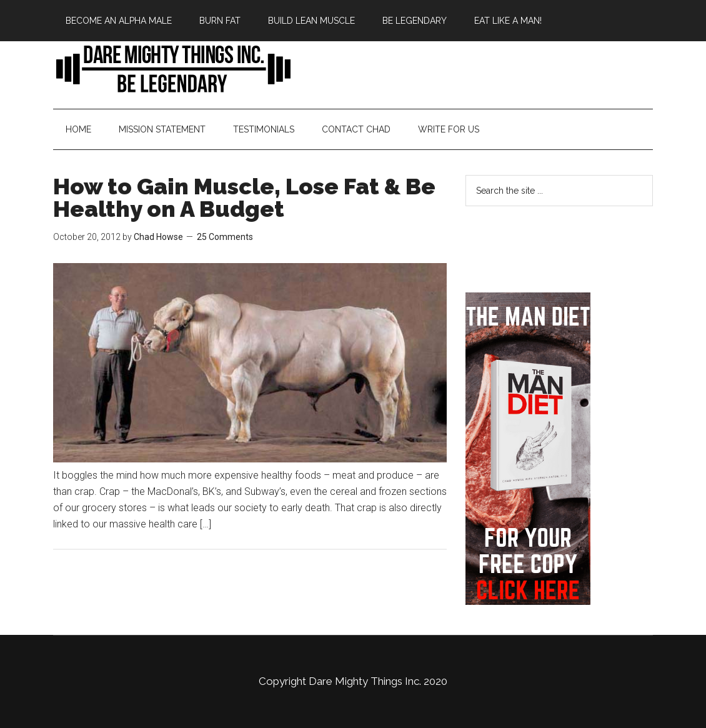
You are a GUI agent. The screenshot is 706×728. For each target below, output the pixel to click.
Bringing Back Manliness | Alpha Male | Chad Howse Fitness (172, 68)
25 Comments (225, 237)
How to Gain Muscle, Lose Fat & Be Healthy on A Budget (244, 197)
